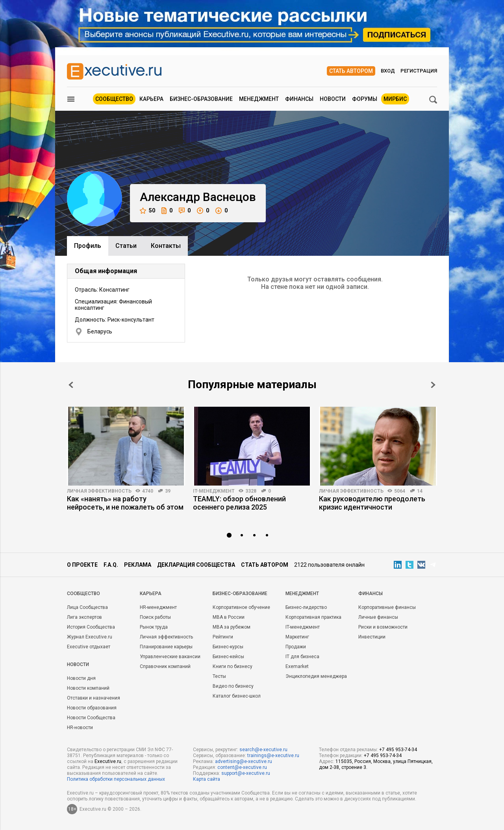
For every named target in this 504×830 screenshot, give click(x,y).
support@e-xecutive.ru (246, 773)
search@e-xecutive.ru (263, 750)
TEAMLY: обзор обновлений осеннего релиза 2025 (239, 503)
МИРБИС (395, 99)
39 (168, 491)
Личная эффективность (99, 491)
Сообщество (114, 99)
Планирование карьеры (166, 647)
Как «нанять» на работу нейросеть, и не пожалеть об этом (125, 503)
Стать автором (351, 71)
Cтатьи (126, 246)
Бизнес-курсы (228, 647)
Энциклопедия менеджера (316, 676)
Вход (388, 71)
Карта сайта (207, 779)
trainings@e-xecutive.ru (273, 756)
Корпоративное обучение (241, 607)
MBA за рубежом (232, 627)
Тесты (219, 676)
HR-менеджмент (158, 607)
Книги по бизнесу (233, 666)
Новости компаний (88, 688)
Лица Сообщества (87, 607)
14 (420, 491)
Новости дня (81, 678)
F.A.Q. (111, 565)
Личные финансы (378, 617)
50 (147, 211)
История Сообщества (91, 627)
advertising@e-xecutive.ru (244, 761)
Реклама (138, 565)
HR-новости (80, 728)
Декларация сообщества (196, 565)
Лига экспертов (84, 617)
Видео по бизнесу (233, 686)
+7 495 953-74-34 (398, 750)
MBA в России (229, 617)
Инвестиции (372, 637)
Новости (333, 99)
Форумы (365, 99)
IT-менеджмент (214, 491)
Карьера (151, 99)
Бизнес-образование (201, 99)
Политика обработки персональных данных (116, 779)
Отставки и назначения (94, 698)
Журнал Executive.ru (90, 637)
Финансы (299, 99)
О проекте (82, 565)
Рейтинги (223, 637)
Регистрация (419, 71)
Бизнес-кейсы (228, 657)
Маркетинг (297, 637)
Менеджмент (259, 99)
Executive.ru (108, 761)
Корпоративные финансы (387, 607)
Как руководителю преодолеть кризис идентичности (372, 503)
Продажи (296, 647)
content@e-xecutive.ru (242, 767)
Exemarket (297, 666)
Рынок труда (154, 627)
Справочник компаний (165, 666)
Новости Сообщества (91, 718)
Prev (71, 385)
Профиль (88, 246)
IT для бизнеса (302, 657)
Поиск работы (155, 617)
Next (433, 385)
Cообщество (83, 594)
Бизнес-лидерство (306, 607)
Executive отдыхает (89, 647)
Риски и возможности (383, 627)
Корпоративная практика (313, 617)
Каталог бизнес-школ (237, 696)
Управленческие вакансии (170, 657)
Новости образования (92, 708)
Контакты (166, 246)
